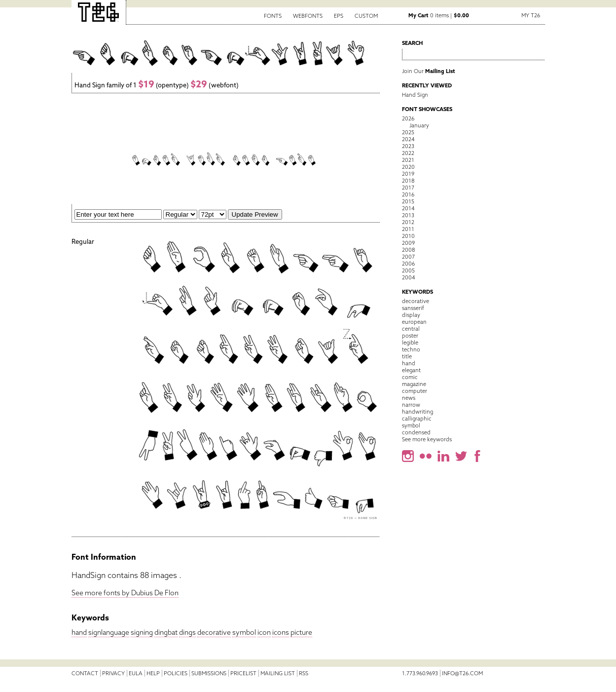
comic (410, 377)
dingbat (166, 632)
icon (264, 632)
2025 (408, 132)
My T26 (531, 15)
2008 (408, 250)
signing (142, 632)
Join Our (429, 71)
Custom (366, 16)
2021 (408, 160)
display (411, 315)
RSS (304, 673)
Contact (85, 673)
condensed (416, 432)
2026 (408, 118)
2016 (408, 194)
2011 (408, 229)
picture (301, 632)
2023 (408, 146)
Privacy (113, 673)
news (409, 398)
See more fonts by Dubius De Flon (125, 593)
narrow (411, 405)
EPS (339, 16)
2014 (408, 208)
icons (281, 632)
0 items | (439, 15)
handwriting (417, 412)
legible (410, 343)
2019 (408, 174)
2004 (409, 277)
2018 (408, 181)
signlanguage (109, 632)
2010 (408, 236)
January (419, 125)
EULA (136, 673)
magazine (414, 384)
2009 (408, 243)
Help (153, 673)
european (414, 322)
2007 (408, 257)
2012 (408, 222)
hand (79, 632)
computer (415, 391)
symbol (244, 632)
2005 (408, 270)
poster (410, 336)
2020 (408, 167)
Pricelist (243, 673)
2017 (408, 188)
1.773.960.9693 (420, 673)
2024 (408, 139)
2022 (408, 153)
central (411, 329)
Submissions (209, 673)
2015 (408, 201)
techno (411, 349)
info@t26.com (462, 673)
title (407, 356)
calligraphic (417, 419)
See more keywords (427, 439)
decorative (214, 632)
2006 (408, 264)
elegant (411, 370)
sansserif (413, 308)
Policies (176, 673)
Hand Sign (415, 95)
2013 (408, 215)
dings (187, 632)
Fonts (273, 16)
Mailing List (278, 673)
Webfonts (308, 16)
